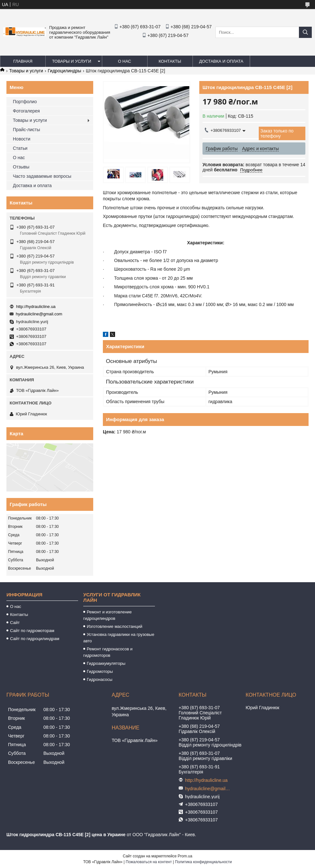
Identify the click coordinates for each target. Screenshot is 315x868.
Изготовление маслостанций (115, 626)
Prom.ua (185, 856)
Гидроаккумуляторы (106, 663)
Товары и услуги (72, 61)
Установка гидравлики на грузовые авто (119, 638)
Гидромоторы (100, 671)
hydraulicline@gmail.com (39, 314)
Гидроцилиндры (65, 71)
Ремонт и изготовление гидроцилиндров (108, 615)
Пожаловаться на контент (149, 862)
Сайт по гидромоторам (32, 631)
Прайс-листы (27, 130)
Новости (22, 139)
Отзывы (21, 167)
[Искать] (305, 32)
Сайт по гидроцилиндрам (35, 639)
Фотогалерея (26, 111)
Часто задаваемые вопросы (42, 176)
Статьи (20, 148)
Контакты (170, 61)
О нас (125, 61)
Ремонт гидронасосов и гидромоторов (108, 652)
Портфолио (25, 102)
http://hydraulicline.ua (36, 307)
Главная (23, 61)
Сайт (15, 623)
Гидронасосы (100, 679)
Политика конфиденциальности (203, 862)
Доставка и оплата (221, 61)
